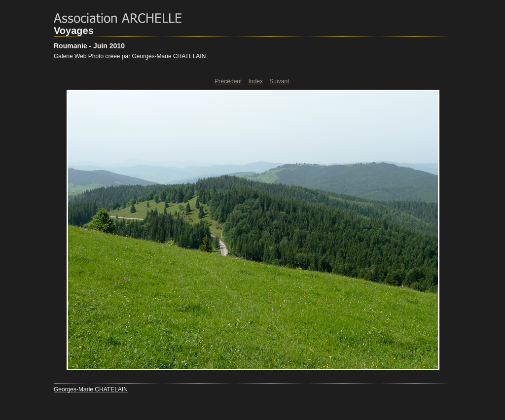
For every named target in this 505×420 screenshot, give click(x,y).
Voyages (74, 31)
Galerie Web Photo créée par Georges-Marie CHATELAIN (130, 56)
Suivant (279, 81)
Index (256, 81)
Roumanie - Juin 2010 (89, 46)
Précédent (229, 81)
